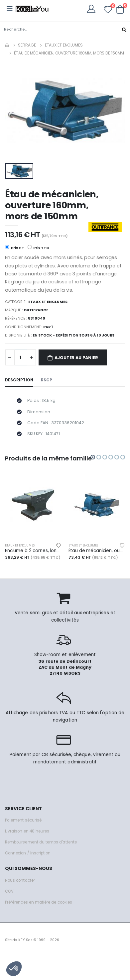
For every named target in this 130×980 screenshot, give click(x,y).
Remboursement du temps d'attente (41, 842)
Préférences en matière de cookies (39, 902)
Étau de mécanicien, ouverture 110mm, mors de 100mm (97, 551)
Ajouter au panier (76, 358)
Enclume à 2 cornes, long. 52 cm (33, 551)
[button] (120, 9)
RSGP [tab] (47, 380)
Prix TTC (39, 248)
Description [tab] (19, 380)
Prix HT (15, 248)
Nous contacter (20, 880)
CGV (9, 891)
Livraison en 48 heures (27, 831)
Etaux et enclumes (64, 45)
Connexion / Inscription (28, 853)
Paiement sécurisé (23, 820)
